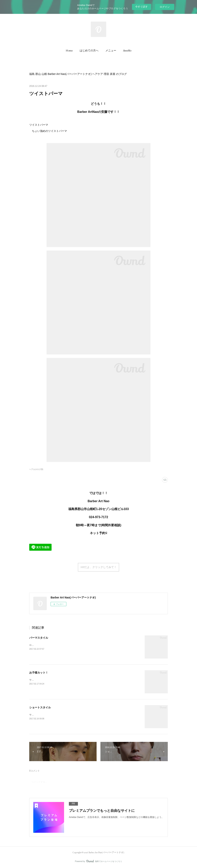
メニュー (111, 50)
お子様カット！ (39, 673)
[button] (69, 50)
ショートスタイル (40, 707)
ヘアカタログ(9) (36, 469)
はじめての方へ (89, 50)
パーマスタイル (39, 638)
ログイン (165, 7)
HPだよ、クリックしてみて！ (99, 567)
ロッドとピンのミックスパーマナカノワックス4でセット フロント (84, 645)
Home (69, 50)
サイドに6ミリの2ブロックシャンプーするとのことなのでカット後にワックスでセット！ (76, 680)
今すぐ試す (141, 7)
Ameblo (127, 50)
